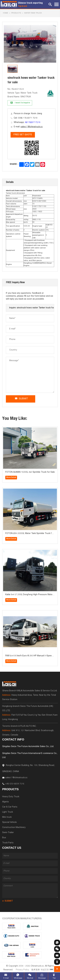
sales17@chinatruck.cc (32, 127)
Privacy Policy (22, 970)
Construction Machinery (14, 828)
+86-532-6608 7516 (15, 784)
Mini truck (7, 817)
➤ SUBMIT (8, 901)
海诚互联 (45, 970)
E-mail (6, 978)
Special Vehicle (9, 822)
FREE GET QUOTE (23, 135)
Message (42, 978)
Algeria (5, 802)
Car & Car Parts (10, 807)
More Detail (11, 477)
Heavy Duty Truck (11, 797)
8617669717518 (33, 122)
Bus (4, 838)
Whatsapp (18, 978)
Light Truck (8, 812)
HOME (6, 13)
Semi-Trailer (8, 833)
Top (54, 978)
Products (16, 13)
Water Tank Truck (33, 13)
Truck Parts (8, 843)
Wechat (30, 978)
